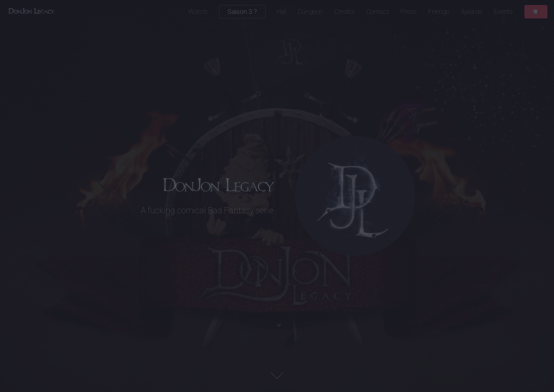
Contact (378, 12)
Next (277, 375)
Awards (472, 12)
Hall (281, 12)
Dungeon (310, 12)
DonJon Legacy (31, 11)
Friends (439, 12)
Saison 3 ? (242, 12)
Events (503, 12)
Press (409, 12)
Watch (198, 12)
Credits (345, 12)
